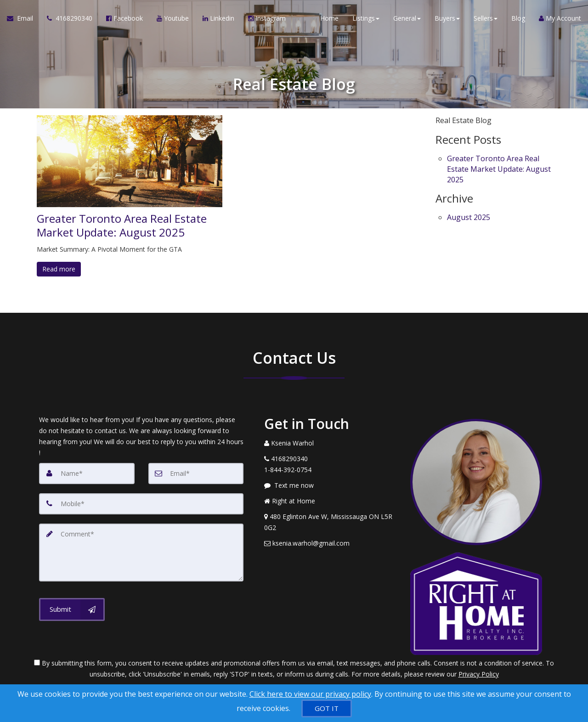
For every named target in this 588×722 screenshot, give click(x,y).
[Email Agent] (23, 18)
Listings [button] (366, 18)
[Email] (196, 474)
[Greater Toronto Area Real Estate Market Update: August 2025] (130, 161)
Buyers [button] (447, 18)
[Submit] (72, 609)
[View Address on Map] (330, 522)
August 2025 (469, 217)
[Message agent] (330, 485)
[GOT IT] (327, 708)
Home (329, 18)
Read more (59, 269)
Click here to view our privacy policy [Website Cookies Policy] (310, 694)
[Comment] (141, 553)
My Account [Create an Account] (560, 18)
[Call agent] (70, 18)
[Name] (87, 474)
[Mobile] (141, 504)
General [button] (407, 18)
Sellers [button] (486, 18)
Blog (518, 18)
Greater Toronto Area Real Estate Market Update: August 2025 (122, 226)
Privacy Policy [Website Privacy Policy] (479, 674)
